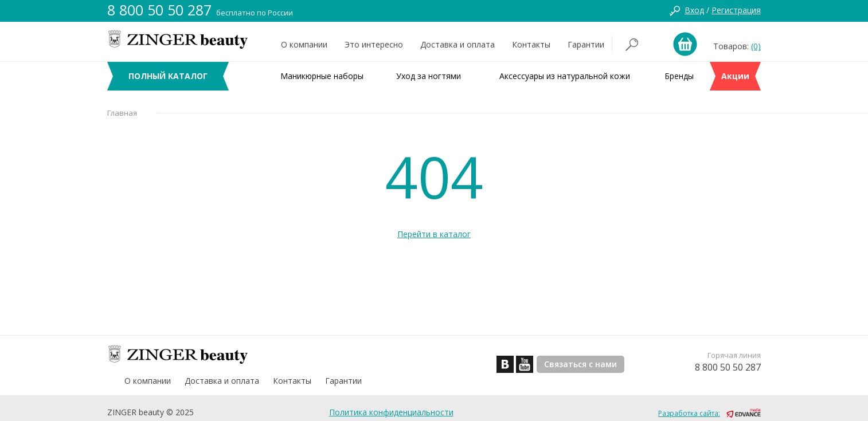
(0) (756, 46)
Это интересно (374, 44)
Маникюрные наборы (322, 76)
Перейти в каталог (434, 234)
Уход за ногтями (429, 76)
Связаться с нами (580, 364)
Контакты (531, 44)
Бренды (679, 76)
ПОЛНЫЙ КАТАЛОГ (168, 76)
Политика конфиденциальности (391, 412)
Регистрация (736, 10)
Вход (694, 10)
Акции (735, 76)
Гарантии (586, 44)
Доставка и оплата (458, 44)
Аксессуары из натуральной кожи (565, 76)
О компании (304, 44)
